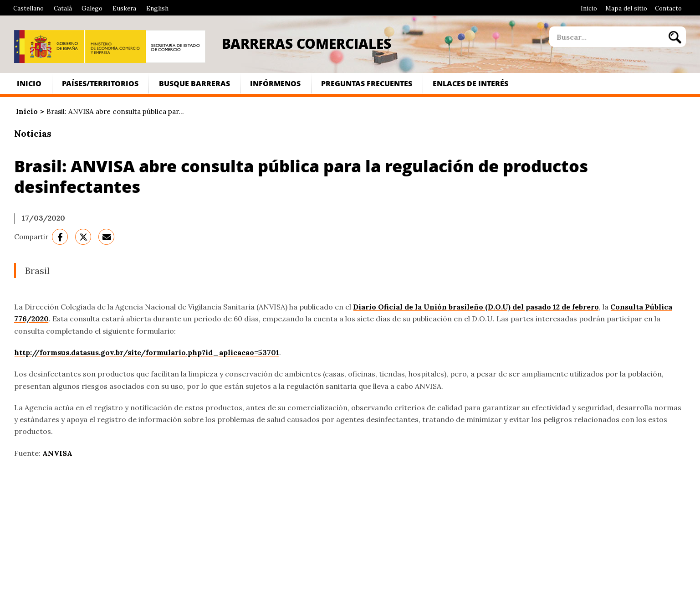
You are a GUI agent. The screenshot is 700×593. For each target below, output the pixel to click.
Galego (92, 8)
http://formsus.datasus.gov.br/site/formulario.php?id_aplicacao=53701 (147, 352)
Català (63, 8)
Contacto (668, 8)
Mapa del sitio (626, 8)
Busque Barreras (194, 83)
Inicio (589, 8)
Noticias (33, 133)
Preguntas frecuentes (367, 83)
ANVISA (57, 453)
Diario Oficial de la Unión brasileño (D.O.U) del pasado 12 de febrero (476, 307)
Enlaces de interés (470, 83)
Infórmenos (275, 83)
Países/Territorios (100, 83)
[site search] (606, 37)
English (157, 8)
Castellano (28, 8)
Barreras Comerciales (307, 43)
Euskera (124, 8)
